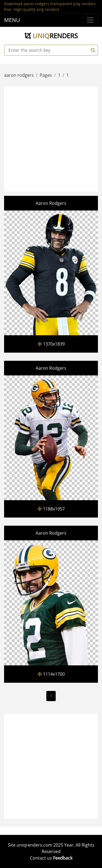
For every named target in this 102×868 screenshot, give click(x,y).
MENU (12, 20)
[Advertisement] (51, 138)
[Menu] (90, 20)
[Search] (92, 50)
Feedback (63, 858)
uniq (51, 36)
